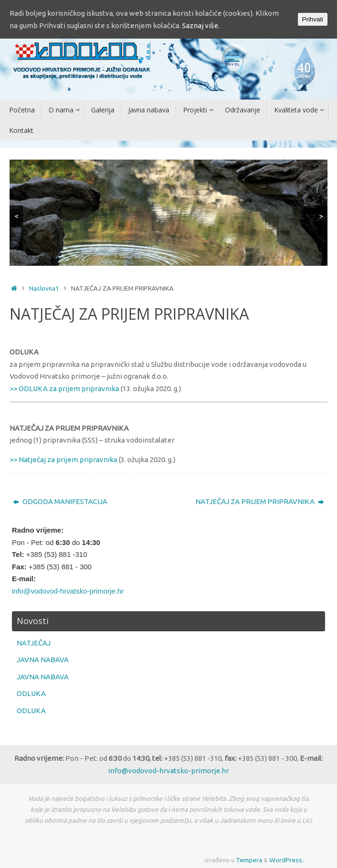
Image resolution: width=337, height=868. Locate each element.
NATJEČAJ (34, 643)
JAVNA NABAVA (43, 660)
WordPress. (286, 860)
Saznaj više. (201, 25)
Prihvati (313, 19)
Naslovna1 (44, 288)
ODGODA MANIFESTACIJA (60, 501)
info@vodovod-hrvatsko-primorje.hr (68, 591)
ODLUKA (31, 693)
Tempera (249, 860)
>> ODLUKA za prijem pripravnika (64, 389)
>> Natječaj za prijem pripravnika (63, 459)
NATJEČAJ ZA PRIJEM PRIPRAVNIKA (260, 501)
